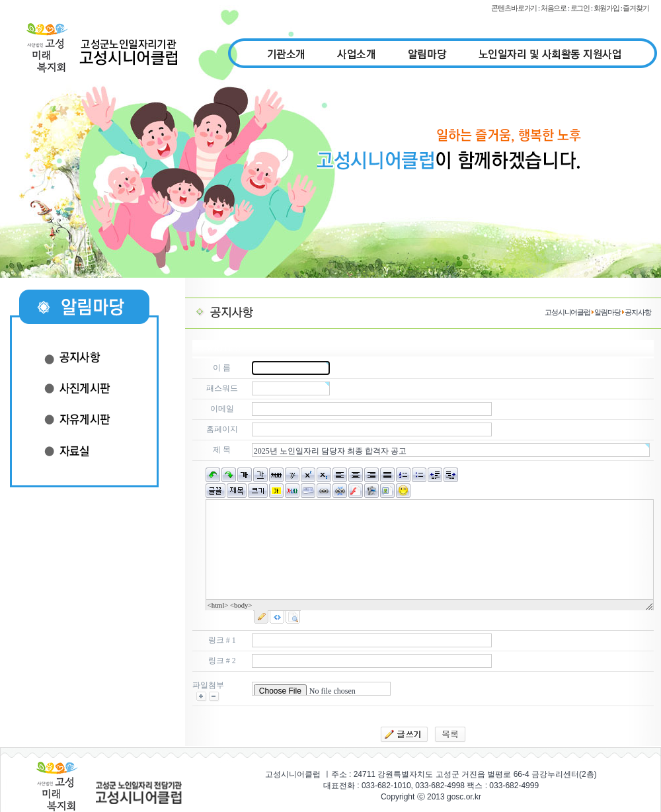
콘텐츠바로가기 (514, 8)
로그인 (580, 8)
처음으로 (554, 8)
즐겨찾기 (636, 8)
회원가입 (607, 8)
